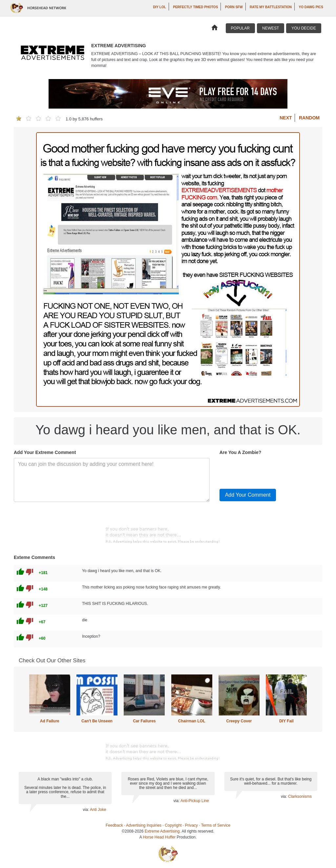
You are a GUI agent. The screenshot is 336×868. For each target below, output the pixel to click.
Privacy (191, 825)
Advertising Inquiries (144, 825)
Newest (271, 28)
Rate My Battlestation (271, 7)
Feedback (114, 825)
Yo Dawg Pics (311, 7)
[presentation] (269, 471)
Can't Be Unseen (97, 721)
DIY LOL (160, 7)
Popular (240, 28)
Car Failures (144, 721)
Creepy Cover (239, 721)
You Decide (304, 28)
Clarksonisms (300, 796)
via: (86, 810)
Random (309, 118)
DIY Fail (286, 721)
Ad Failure (50, 721)
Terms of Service (216, 825)
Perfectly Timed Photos (195, 7)
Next (286, 118)
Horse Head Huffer (159, 837)
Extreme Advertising (162, 831)
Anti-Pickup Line (195, 801)
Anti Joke (98, 810)
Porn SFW (234, 7)
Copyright (173, 825)
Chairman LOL (192, 721)
